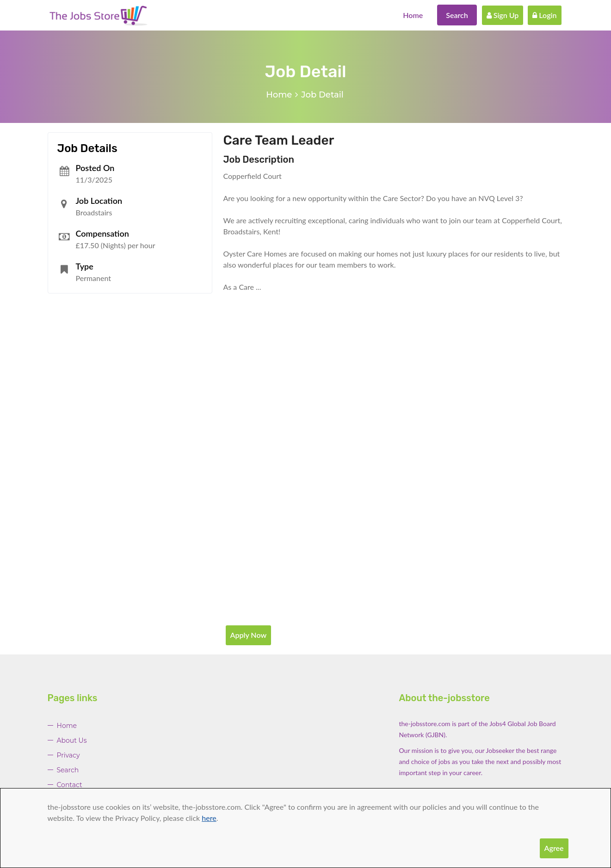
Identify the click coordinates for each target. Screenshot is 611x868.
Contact (70, 785)
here (209, 818)
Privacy (68, 755)
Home (413, 15)
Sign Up (503, 15)
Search (457, 15)
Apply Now (249, 635)
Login (544, 15)
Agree (554, 848)
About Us (72, 740)
